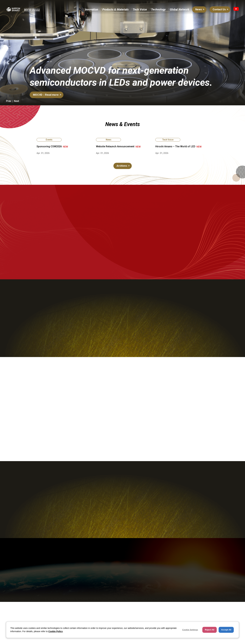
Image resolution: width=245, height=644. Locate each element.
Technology (158, 9)
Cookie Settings (190, 630)
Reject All (210, 630)
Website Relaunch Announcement (115, 146)
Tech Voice (140, 9)
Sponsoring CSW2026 (49, 146)
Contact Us (219, 9)
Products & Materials (115, 9)
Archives (122, 166)
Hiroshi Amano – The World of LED (175, 146)
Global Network (179, 9)
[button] (8, 101)
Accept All (226, 630)
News (199, 9)
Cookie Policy (56, 631)
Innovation (92, 9)
